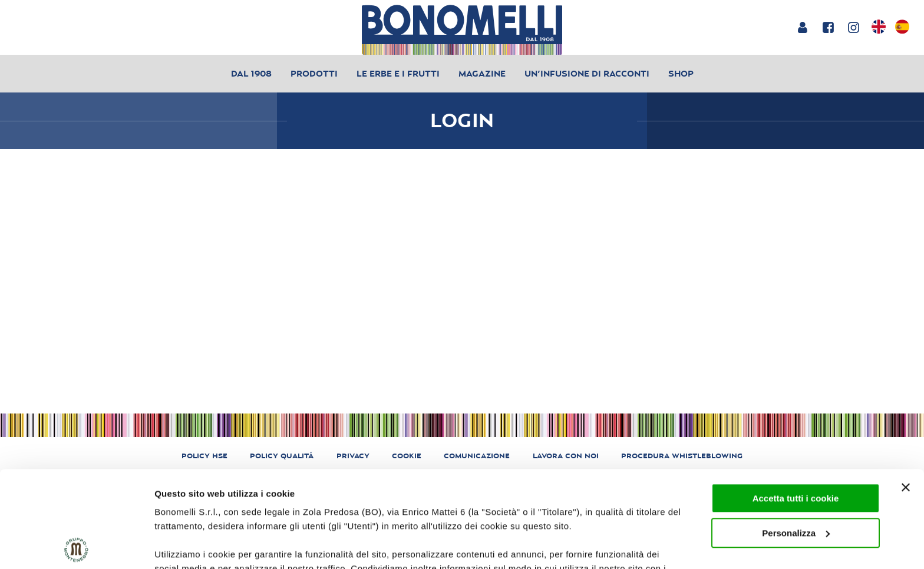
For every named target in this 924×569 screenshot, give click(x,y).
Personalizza (796, 437)
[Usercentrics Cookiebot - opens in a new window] (76, 546)
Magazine (482, 73)
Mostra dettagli (186, 546)
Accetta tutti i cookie (796, 402)
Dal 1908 (251, 73)
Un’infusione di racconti (587, 73)
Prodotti (314, 73)
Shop (681, 73)
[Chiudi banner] (906, 391)
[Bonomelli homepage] (462, 30)
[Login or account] (802, 27)
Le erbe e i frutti (398, 73)
